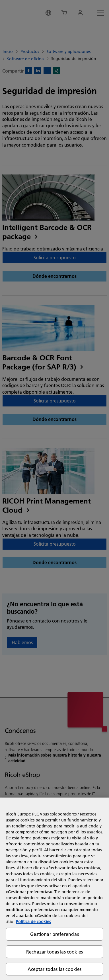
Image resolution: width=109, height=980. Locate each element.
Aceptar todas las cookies (55, 969)
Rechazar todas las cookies (54, 952)
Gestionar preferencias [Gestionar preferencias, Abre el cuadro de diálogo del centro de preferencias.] (54, 934)
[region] (54, 889)
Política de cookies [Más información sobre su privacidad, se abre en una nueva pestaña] (33, 922)
